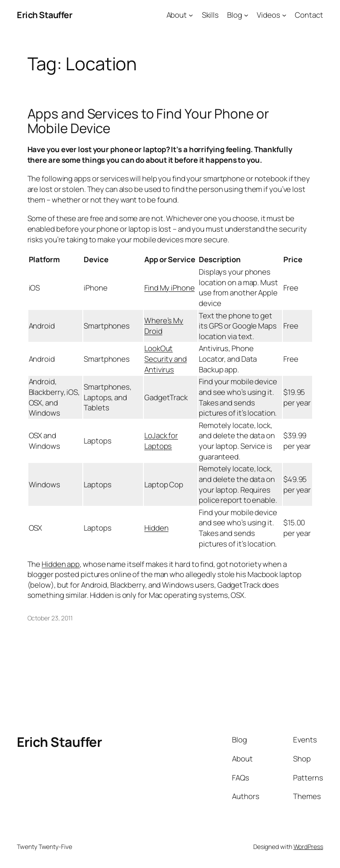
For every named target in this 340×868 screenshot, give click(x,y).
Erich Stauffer (44, 15)
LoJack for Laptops (161, 441)
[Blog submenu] (246, 15)
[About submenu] (191, 15)
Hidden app (61, 564)
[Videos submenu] (284, 15)
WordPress (308, 847)
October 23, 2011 (50, 618)
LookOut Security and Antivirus (166, 359)
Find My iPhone (170, 288)
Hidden (156, 528)
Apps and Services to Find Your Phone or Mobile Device (148, 121)
